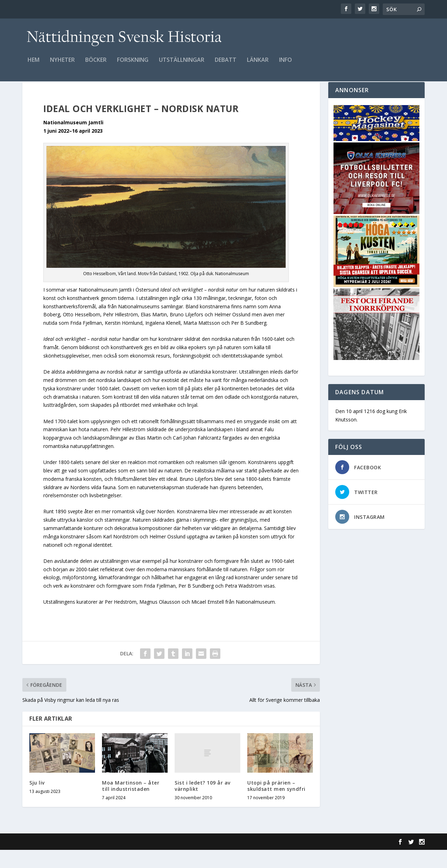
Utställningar (182, 65)
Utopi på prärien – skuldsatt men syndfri (276, 804)
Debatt (226, 65)
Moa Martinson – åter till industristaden (131, 804)
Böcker (96, 65)
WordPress (136, 860)
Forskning (133, 65)
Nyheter (62, 65)
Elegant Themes (71, 860)
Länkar (258, 65)
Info (285, 65)
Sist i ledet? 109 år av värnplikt (203, 804)
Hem (34, 65)
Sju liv (37, 801)
